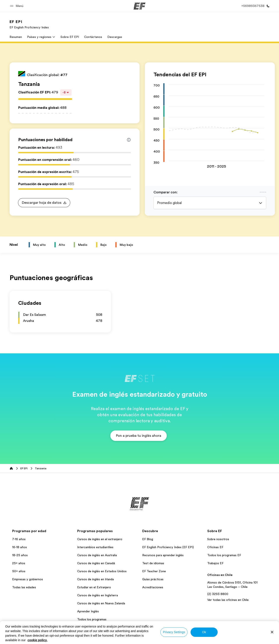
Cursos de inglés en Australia (97, 555)
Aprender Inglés (88, 611)
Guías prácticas (153, 579)
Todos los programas (92, 619)
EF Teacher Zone (154, 571)
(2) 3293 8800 (218, 594)
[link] (29, 24)
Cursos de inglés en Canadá (96, 563)
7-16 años (19, 539)
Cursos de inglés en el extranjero (100, 539)
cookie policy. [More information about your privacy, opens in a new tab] (38, 640)
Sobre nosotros (218, 539)
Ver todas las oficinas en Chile (228, 600)
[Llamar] (255, 6)
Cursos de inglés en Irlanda (95, 579)
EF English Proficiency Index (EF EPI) (168, 547)
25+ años (19, 563)
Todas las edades (24, 587)
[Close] (272, 632)
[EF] (139, 6)
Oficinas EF (215, 547)
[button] (17, 6)
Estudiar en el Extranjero (94, 587)
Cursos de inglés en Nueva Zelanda (101, 603)
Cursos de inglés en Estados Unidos (102, 571)
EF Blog (148, 539)
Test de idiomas (153, 563)
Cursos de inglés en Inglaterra (98, 595)
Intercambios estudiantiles (95, 547)
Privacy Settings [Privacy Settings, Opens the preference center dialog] (174, 632)
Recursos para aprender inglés (163, 555)
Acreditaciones (153, 587)
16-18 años (20, 547)
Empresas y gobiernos (28, 579)
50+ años (19, 571)
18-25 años (20, 555)
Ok (204, 632)
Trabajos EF (215, 563)
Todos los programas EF (224, 555)
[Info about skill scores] (129, 140)
